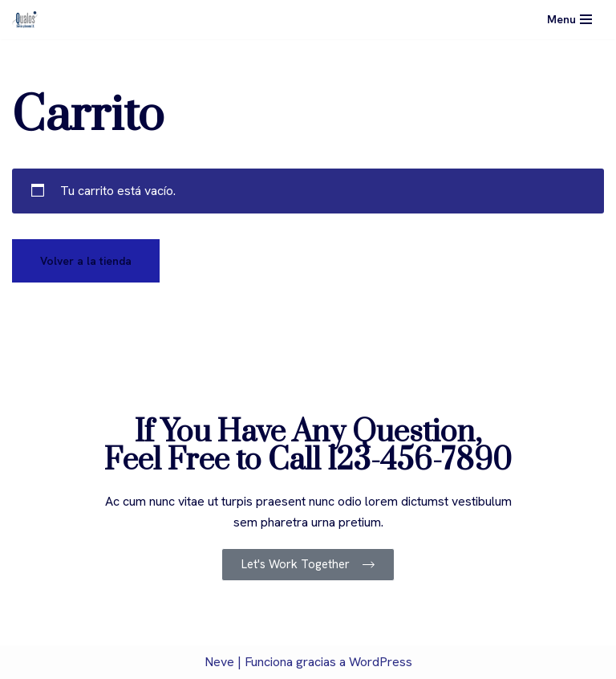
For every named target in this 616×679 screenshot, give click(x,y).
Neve (219, 662)
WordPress (381, 662)
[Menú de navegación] (569, 19)
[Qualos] (25, 20)
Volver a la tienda (86, 261)
